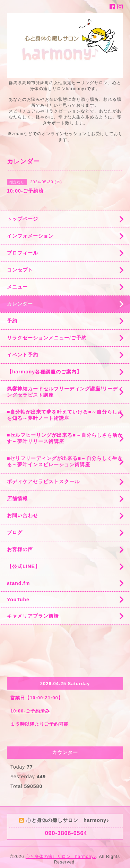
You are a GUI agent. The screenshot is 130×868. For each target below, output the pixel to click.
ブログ (15, 532)
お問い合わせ (23, 515)
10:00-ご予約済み (30, 711)
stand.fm (18, 583)
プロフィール (23, 253)
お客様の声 (20, 549)
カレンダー (20, 304)
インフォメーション (30, 236)
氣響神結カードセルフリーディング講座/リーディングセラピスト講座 (65, 392)
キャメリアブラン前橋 (33, 616)
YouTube (18, 600)
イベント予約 (23, 355)
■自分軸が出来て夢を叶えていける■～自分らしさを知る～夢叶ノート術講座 (65, 415)
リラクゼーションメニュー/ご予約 (47, 338)
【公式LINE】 (24, 566)
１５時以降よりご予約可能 (40, 724)
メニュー (17, 287)
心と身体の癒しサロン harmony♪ (61, 857)
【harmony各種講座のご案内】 (44, 372)
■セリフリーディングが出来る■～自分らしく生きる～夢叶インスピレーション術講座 (65, 461)
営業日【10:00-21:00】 (37, 698)
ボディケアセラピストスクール (43, 481)
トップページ (23, 219)
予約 (12, 321)
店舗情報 (17, 498)
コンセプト (20, 270)
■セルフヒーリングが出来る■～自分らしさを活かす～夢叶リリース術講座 (65, 438)
